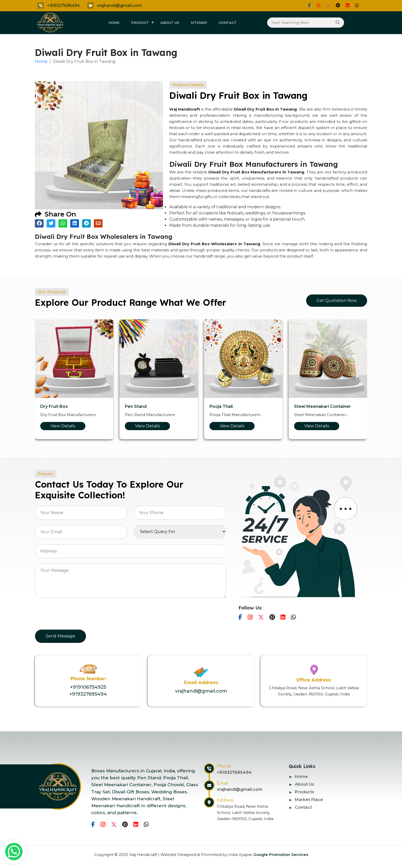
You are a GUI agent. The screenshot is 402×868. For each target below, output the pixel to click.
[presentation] (74, 615)
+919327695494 (63, 6)
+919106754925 (88, 687)
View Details (63, 426)
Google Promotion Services (280, 855)
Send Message (60, 636)
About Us (170, 23)
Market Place (309, 800)
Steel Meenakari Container (323, 406)
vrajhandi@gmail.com (119, 6)
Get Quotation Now (337, 300)
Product (140, 23)
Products (305, 792)
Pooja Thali (221, 406)
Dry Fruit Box (54, 406)
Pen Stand (136, 406)
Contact (228, 23)
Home (114, 23)
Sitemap (199, 23)
